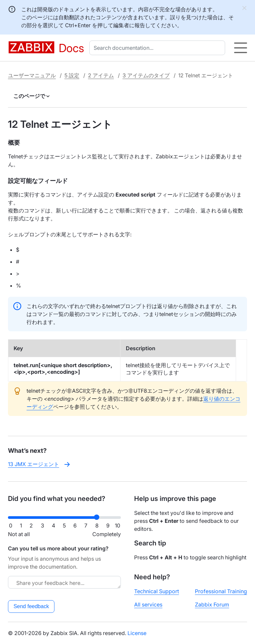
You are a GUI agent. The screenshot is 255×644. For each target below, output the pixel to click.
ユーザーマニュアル (32, 75)
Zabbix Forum (212, 604)
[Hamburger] (241, 48)
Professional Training (221, 591)
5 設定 (72, 75)
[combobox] (159, 48)
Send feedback (31, 606)
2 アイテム (101, 75)
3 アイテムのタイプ (146, 75)
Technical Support (157, 591)
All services (148, 604)
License (137, 633)
